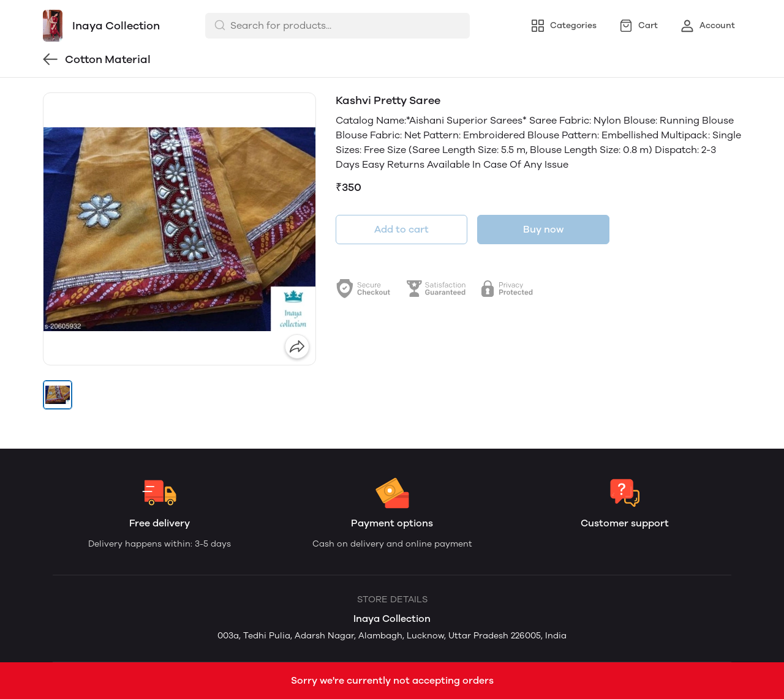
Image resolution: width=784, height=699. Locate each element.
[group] (179, 229)
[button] (58, 395)
